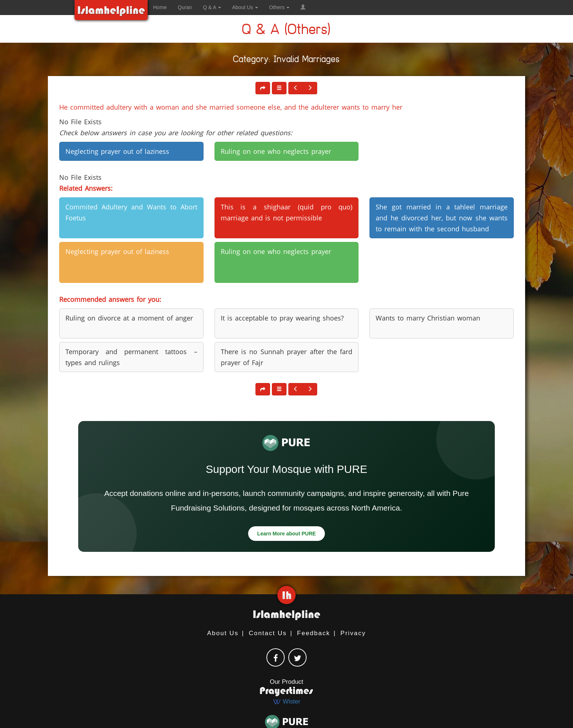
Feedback (314, 633)
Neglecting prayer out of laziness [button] (117, 151)
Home (160, 7)
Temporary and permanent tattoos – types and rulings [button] (131, 357)
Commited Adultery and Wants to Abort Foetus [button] (131, 212)
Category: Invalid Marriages (286, 60)
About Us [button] (245, 7)
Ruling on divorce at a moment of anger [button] (129, 318)
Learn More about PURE (286, 534)
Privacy (353, 633)
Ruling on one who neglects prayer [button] (276, 151)
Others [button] (279, 7)
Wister (286, 702)
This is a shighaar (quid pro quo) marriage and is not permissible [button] (287, 212)
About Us (223, 633)
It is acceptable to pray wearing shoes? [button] (282, 318)
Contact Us (268, 633)
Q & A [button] (212, 7)
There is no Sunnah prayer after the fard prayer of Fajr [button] (287, 357)
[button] (303, 7)
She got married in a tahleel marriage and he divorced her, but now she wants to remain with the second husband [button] (442, 218)
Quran (185, 7)
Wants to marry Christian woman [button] (428, 318)
